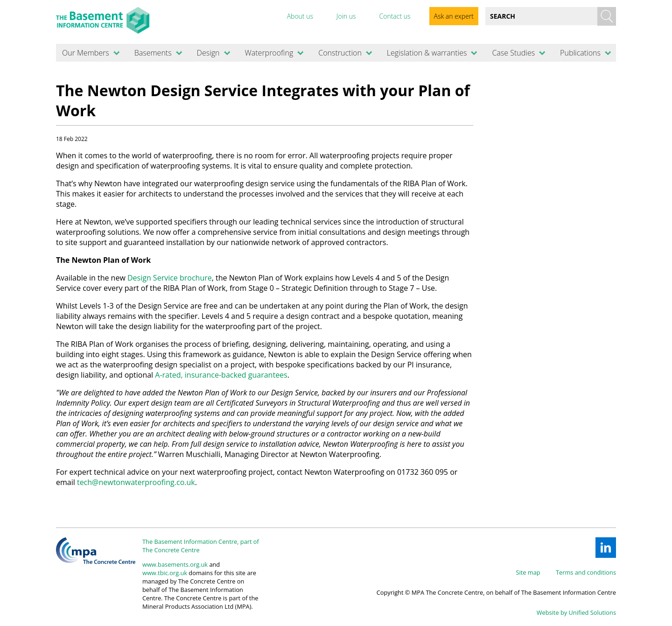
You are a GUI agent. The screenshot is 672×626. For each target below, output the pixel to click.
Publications (580, 53)
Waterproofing (269, 53)
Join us (346, 16)
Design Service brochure (170, 278)
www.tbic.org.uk (165, 573)
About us (300, 16)
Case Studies (513, 53)
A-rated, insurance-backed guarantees (221, 375)
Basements (153, 53)
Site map (528, 572)
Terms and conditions (586, 572)
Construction (340, 53)
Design (208, 53)
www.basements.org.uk (175, 564)
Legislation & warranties (427, 53)
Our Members (86, 53)
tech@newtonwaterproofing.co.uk (136, 482)
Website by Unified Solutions (576, 612)
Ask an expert (454, 16)
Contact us (395, 16)
